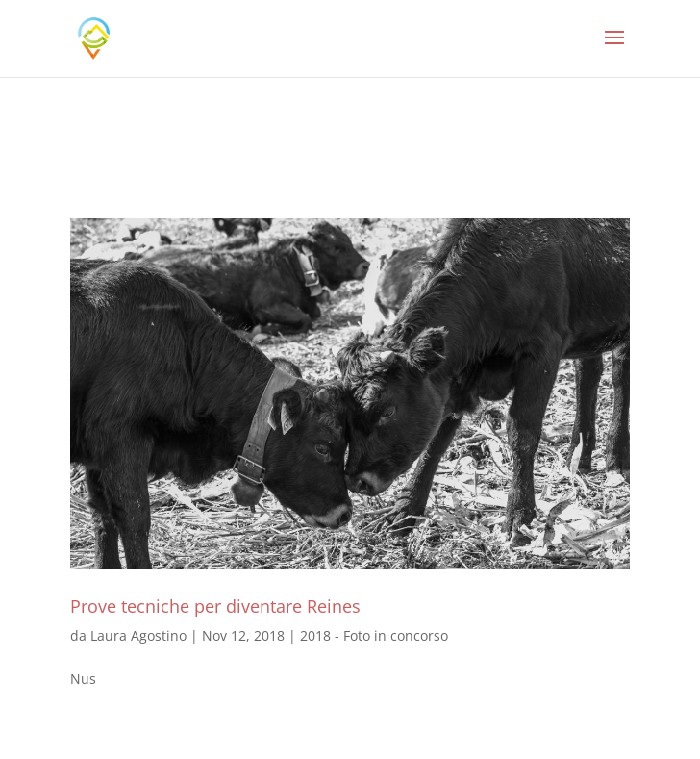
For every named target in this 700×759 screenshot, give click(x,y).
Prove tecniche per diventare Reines (215, 606)
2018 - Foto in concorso (374, 635)
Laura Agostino (138, 635)
